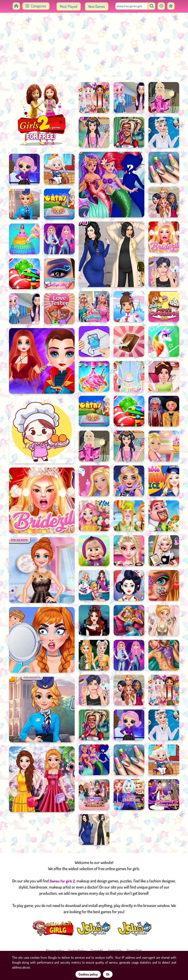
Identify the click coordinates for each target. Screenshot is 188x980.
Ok (108, 974)
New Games (97, 6)
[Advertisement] (94, 49)
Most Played (69, 6)
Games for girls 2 (62, 881)
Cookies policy (88, 974)
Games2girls (135, 950)
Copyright (97, 950)
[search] (152, 6)
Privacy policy (55, 950)
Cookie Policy (77, 950)
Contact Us (115, 950)
